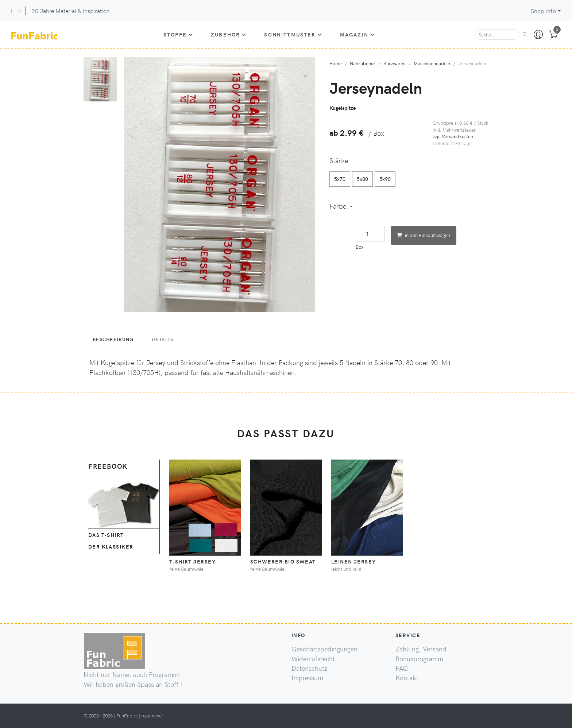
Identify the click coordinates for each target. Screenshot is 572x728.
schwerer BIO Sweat (283, 561)
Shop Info (543, 11)
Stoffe (178, 34)
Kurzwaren (395, 63)
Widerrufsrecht (313, 659)
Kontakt (407, 678)
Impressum (307, 678)
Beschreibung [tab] (113, 339)
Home (336, 63)
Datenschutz (310, 668)
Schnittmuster (293, 34)
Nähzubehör (363, 63)
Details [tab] (163, 339)
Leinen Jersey (354, 561)
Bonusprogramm (419, 659)
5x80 (362, 179)
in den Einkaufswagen (424, 235)
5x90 (385, 179)
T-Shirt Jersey (192, 561)
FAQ (402, 668)
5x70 (340, 179)
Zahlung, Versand (421, 649)
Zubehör (229, 34)
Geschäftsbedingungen (324, 649)
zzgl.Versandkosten (453, 136)
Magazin (357, 34)
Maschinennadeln (432, 63)
